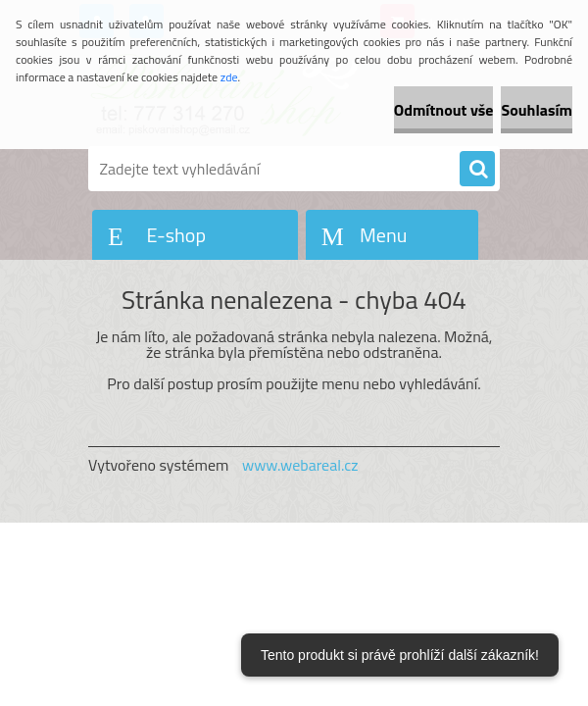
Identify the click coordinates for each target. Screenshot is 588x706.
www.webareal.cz (300, 465)
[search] (477, 170)
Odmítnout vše (444, 110)
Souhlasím (537, 110)
